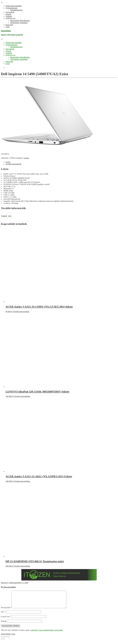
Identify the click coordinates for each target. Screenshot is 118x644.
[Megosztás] (6, 641)
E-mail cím (6, 620)
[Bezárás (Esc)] (9, 641)
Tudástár (9, 16)
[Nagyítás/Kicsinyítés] (2, 641)
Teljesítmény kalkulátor (19, 23)
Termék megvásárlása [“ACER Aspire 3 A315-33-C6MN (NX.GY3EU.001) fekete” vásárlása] (21, 312)
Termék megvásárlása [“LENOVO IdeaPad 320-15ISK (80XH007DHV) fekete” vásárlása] (22, 396)
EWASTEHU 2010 (8, 638)
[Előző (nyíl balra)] (2, 643)
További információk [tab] (13, 164)
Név (3, 616)
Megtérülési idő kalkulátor (20, 21)
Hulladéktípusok (16, 10)
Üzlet (8, 27)
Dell (10, 216)
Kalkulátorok (10, 18)
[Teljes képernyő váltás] (4, 641)
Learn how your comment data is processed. (47, 634)
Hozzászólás (6, 611)
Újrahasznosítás (11, 8)
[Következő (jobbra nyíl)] (4, 643)
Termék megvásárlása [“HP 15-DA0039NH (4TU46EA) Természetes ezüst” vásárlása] (22, 566)
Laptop (26, 158)
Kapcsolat (9, 25)
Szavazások (10, 12)
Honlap (4, 625)
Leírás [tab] (8, 162)
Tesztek (8, 14)
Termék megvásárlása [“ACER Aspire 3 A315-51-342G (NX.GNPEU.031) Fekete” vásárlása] (22, 481)
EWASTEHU (6, 31)
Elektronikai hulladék (14, 6)
